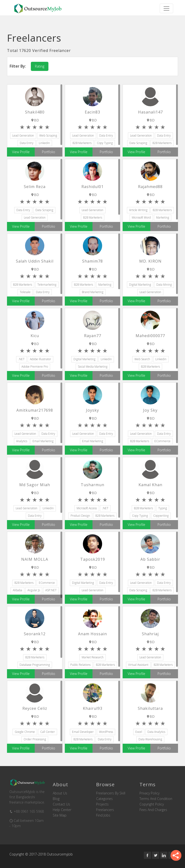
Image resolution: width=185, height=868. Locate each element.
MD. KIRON (150, 261)
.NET (21, 359)
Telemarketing (47, 285)
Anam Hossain (92, 634)
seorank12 (35, 634)
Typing (163, 508)
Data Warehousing (150, 739)
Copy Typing (105, 143)
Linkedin (44, 143)
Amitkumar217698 (35, 410)
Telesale (25, 292)
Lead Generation (23, 135)
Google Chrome (25, 732)
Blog (56, 799)
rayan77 (93, 336)
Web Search (142, 359)
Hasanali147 (150, 112)
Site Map (60, 815)
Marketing (163, 217)
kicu (35, 336)
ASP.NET (51, 590)
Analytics (22, 441)
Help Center (62, 810)
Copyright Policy (152, 804)
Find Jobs (103, 815)
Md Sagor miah (35, 485)
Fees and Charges (153, 810)
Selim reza (35, 187)
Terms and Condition (156, 799)
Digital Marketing (140, 285)
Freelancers (105, 810)
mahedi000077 (150, 336)
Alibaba (17, 590)
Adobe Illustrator (40, 359)
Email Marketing (43, 441)
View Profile (21, 152)
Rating (40, 66)
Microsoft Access (87, 508)
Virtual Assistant (138, 665)
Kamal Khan (150, 485)
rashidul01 (92, 187)
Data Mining (164, 285)
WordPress (106, 732)
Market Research (93, 657)
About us (60, 793)
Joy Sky (150, 410)
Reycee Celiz (35, 708)
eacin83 (92, 112)
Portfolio (49, 152)
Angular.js (34, 590)
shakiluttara (150, 708)
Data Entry (27, 143)
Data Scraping (138, 143)
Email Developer (83, 732)
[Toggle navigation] (166, 8)
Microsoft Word (141, 217)
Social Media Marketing (93, 367)
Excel (139, 732)
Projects (102, 804)
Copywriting (161, 516)
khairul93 (93, 708)
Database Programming (35, 665)
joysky (92, 410)
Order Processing (35, 739)
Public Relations (80, 665)
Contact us (61, 804)
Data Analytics (156, 732)
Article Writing (138, 210)
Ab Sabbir (150, 559)
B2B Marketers (82, 143)
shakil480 (35, 112)
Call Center (48, 732)
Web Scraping (48, 135)
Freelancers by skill (111, 793)
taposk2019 (93, 559)
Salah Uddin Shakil (35, 261)
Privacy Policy (149, 793)
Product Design (80, 516)
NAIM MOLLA (35, 559)
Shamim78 (92, 261)
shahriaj (150, 634)
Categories (104, 799)
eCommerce (162, 441)
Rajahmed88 (150, 187)
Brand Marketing (93, 292)
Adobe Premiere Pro (35, 367)
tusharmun (92, 485)
